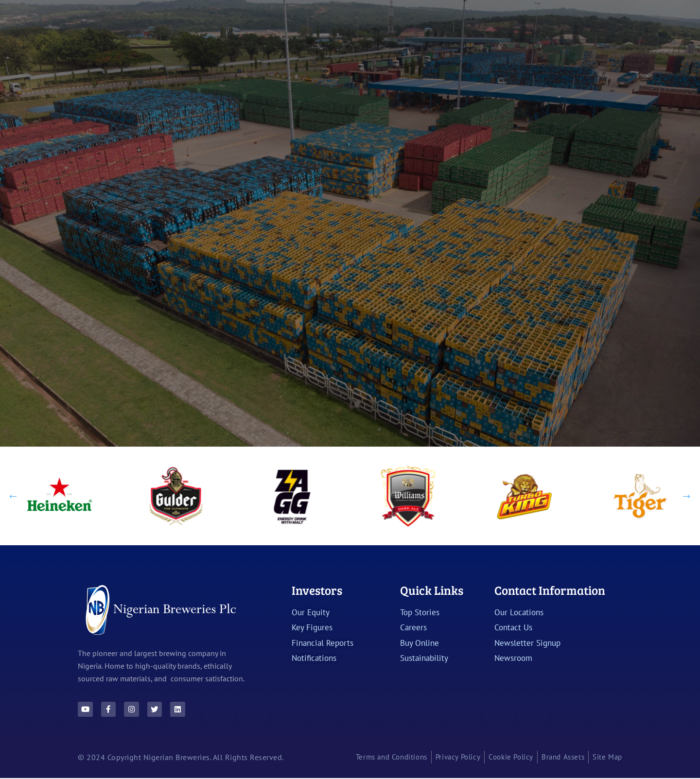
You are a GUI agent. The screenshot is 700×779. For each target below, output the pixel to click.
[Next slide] (687, 495)
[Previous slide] (13, 495)
